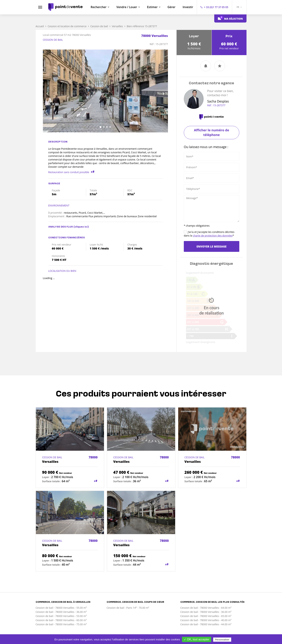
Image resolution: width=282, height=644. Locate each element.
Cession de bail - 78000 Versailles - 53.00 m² (61, 616)
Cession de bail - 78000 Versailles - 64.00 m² (206, 608)
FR (239, 7)
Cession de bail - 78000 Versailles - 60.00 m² (61, 620)
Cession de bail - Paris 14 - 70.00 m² (128, 608)
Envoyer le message (212, 246)
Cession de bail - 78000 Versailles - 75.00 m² (61, 624)
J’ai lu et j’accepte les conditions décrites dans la (209, 234)
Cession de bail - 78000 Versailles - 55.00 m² (61, 608)
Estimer (152, 7)
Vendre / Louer (127, 7)
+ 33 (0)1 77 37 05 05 (216, 7)
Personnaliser (222, 640)
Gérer (172, 7)
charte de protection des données (213, 236)
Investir (188, 7)
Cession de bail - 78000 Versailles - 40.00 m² (206, 620)
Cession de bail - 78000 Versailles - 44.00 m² (206, 624)
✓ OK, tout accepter (197, 639)
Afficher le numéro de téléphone (211, 132)
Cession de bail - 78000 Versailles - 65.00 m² (206, 616)
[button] (52, 91)
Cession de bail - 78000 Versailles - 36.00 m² (61, 612)
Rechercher (99, 7)
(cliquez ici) (81, 227)
